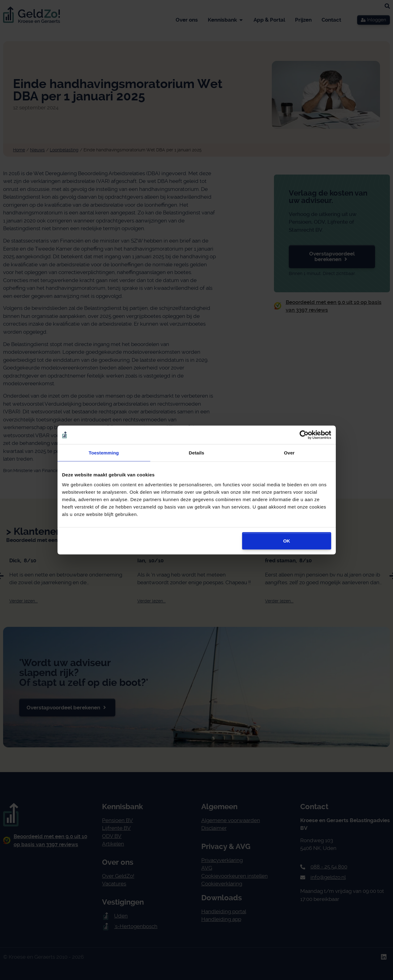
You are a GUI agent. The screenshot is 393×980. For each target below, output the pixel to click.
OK (287, 541)
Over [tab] (289, 453)
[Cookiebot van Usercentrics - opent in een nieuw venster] (304, 435)
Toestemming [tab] (104, 453)
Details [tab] (197, 453)
